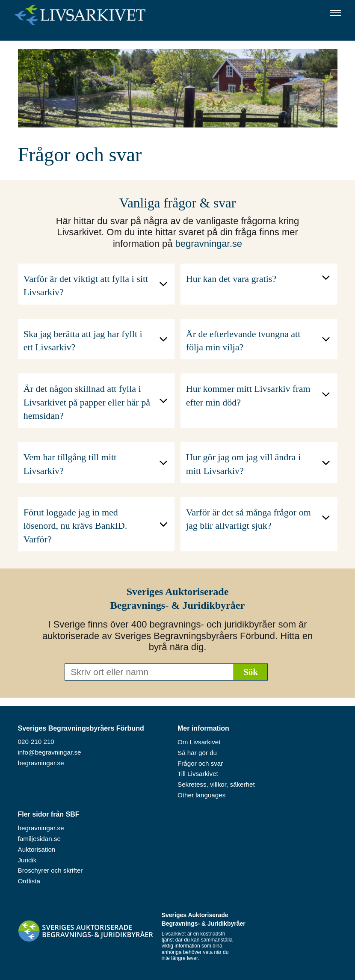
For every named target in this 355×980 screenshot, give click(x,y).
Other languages (201, 795)
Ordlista (29, 881)
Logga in (31, 31)
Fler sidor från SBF (49, 814)
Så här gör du (197, 753)
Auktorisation (37, 849)
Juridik (27, 860)
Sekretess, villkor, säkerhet (216, 784)
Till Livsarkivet (198, 774)
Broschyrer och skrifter (50, 870)
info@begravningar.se (50, 752)
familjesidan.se (39, 839)
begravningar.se (209, 244)
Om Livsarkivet (199, 742)
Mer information (203, 728)
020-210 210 (36, 742)
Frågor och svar (200, 763)
